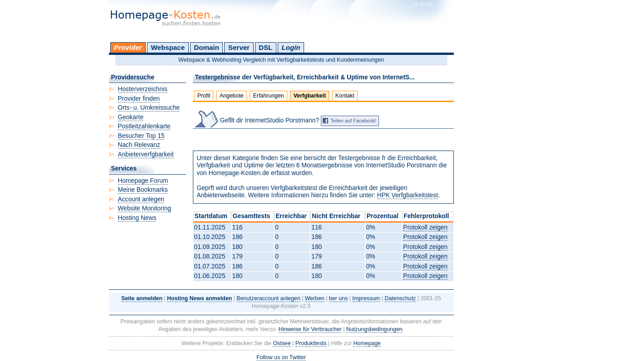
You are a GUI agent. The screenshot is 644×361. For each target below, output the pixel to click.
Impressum (366, 298)
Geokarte (131, 117)
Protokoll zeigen (425, 227)
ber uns (338, 298)
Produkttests (311, 343)
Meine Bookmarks (143, 190)
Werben (315, 298)
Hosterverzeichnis (143, 89)
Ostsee (282, 343)
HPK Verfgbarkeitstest (408, 195)
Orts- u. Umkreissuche (149, 108)
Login (291, 47)
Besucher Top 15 (141, 136)
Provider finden (139, 99)
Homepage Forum (143, 181)
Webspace (168, 47)
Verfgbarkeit (310, 96)
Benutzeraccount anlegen (268, 298)
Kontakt (345, 96)
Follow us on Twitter (281, 357)
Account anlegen (141, 199)
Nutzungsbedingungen (374, 329)
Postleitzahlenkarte (144, 126)
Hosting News (137, 218)
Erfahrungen (269, 96)
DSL (265, 47)
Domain (206, 47)
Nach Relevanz (139, 145)
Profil (204, 96)
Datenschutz (401, 298)
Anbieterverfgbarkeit (146, 154)
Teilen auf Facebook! (354, 121)
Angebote (232, 96)
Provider (128, 47)
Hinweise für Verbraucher (310, 329)
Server (239, 47)
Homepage (367, 343)
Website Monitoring (145, 208)
